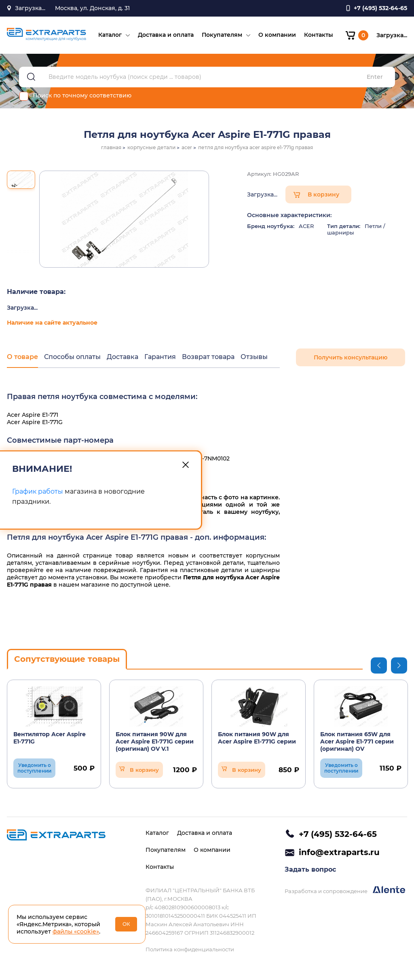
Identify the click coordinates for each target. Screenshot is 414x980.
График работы (38, 491)
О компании (277, 35)
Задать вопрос (310, 869)
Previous (379, 665)
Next (399, 665)
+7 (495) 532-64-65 (338, 834)
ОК (126, 924)
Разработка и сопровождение (345, 890)
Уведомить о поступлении (34, 768)
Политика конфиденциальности (190, 949)
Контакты (319, 35)
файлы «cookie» (76, 931)
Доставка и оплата (166, 35)
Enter (375, 77)
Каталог (110, 35)
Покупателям (222, 35)
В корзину (323, 194)
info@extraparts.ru (339, 852)
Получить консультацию (351, 357)
